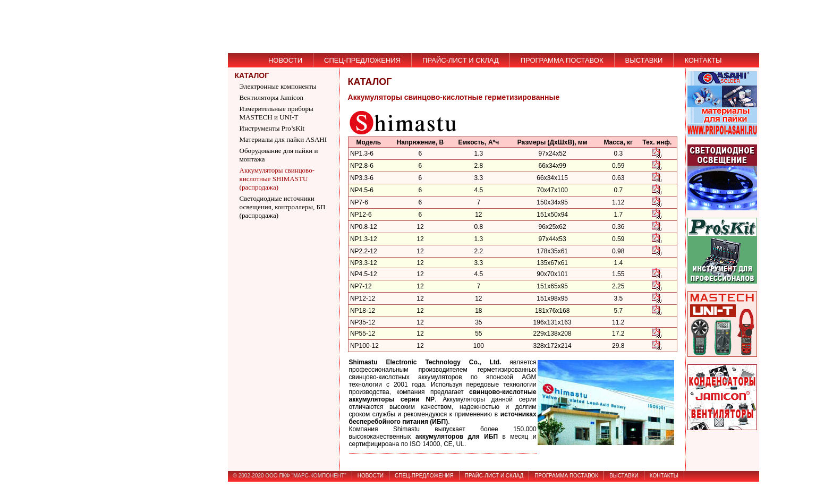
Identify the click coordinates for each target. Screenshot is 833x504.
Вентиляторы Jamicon (271, 97)
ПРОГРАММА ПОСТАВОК (562, 60)
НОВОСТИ (285, 60)
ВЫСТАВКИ (644, 60)
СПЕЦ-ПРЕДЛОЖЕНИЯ (362, 60)
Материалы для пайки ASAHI (283, 139)
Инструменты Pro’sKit (272, 128)
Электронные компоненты (278, 86)
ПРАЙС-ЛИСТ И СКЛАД (461, 60)
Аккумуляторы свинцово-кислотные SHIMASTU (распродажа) (277, 179)
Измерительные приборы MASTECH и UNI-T (277, 113)
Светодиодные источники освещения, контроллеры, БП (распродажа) (283, 207)
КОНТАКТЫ (703, 60)
